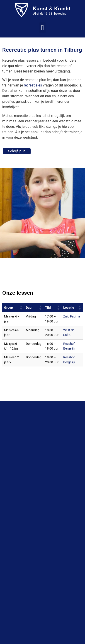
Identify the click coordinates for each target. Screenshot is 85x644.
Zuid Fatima (72, 316)
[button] (43, 28)
